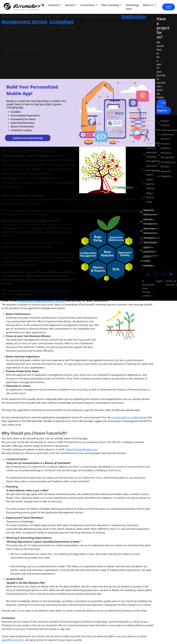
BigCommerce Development (151, 231)
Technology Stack (132, 7)
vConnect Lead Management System (153, 127)
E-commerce (88, 5)
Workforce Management (168, 155)
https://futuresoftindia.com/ (81, 449)
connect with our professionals (129, 417)
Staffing (148, 266)
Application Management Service (42, 300)
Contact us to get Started (28, 138)
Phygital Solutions (165, 123)
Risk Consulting (111, 5)
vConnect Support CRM (153, 141)
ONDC (147, 261)
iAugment (166, 171)
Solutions (54, 5)
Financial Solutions (165, 146)
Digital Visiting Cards (150, 197)
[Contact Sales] (169, 7)
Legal (159, 281)
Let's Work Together (162, 107)
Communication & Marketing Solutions (169, 134)
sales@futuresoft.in (13, 640)
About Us (149, 5)
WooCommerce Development (152, 240)
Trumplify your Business (168, 164)
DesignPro (166, 176)
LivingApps (62, 22)
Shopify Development (151, 222)
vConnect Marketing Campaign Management (153, 155)
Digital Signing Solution (150, 184)
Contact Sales (169, 7)
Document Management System (153, 170)
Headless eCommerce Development (151, 251)
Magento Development (151, 212)
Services (70, 5)
